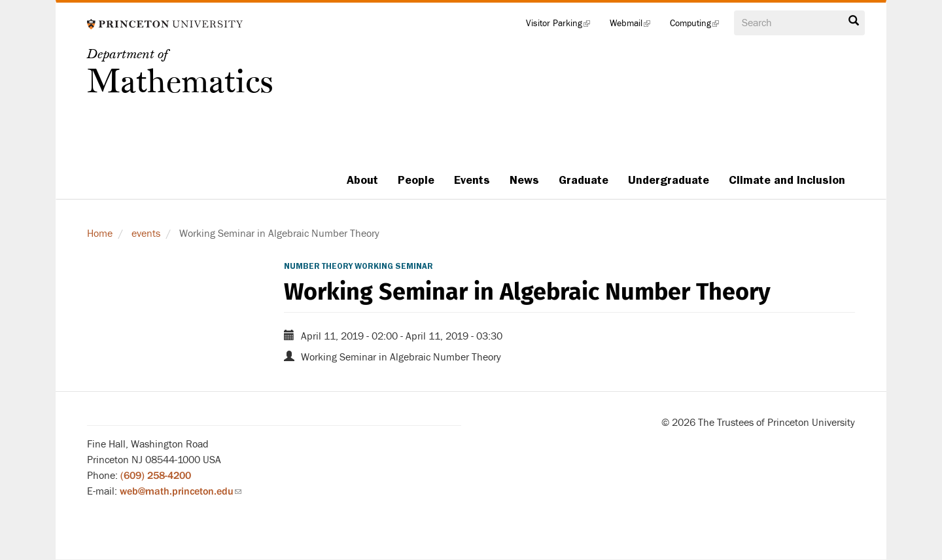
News (524, 180)
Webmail (635, 26)
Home (100, 234)
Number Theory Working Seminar (358, 266)
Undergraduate (669, 180)
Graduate (584, 180)
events (146, 234)
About (362, 180)
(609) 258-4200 (156, 476)
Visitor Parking (563, 26)
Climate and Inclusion (787, 180)
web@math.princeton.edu (181, 491)
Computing (699, 26)
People (416, 180)
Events (472, 180)
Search (854, 21)
